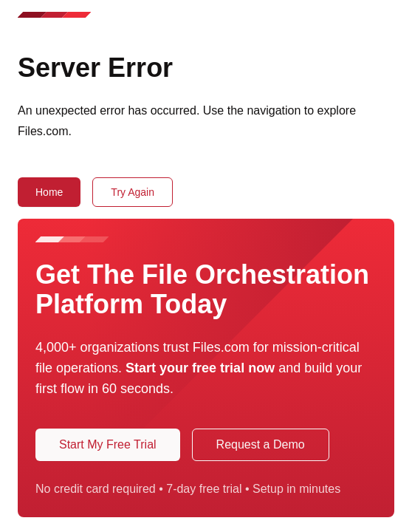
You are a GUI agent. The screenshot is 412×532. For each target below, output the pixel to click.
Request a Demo (261, 444)
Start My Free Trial (108, 444)
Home (49, 192)
